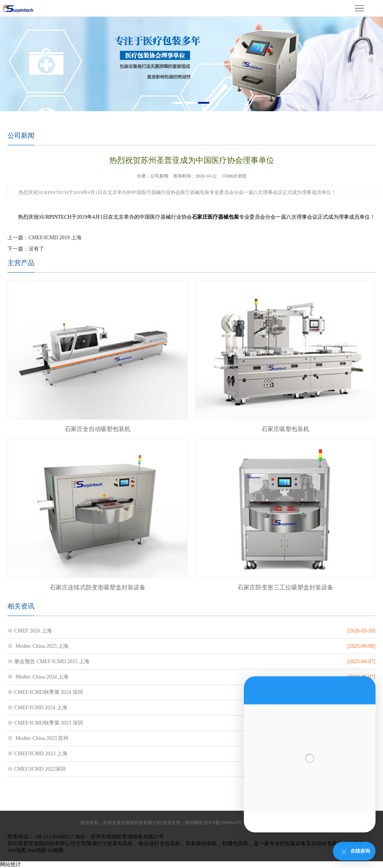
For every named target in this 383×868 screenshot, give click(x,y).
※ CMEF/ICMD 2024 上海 (37, 708)
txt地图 (56, 850)
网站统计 (10, 864)
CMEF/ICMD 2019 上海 (55, 238)
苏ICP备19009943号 (223, 823)
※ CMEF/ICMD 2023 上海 (37, 754)
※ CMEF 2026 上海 (30, 631)
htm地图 (37, 850)
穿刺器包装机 (201, 843)
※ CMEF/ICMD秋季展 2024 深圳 (45, 692)
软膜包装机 (235, 843)
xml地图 (17, 850)
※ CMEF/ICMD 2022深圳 (37, 769)
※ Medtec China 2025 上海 (38, 646)
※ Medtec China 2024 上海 (38, 677)
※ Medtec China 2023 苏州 (38, 738)
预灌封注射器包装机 (110, 843)
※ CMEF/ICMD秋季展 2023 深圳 (45, 723)
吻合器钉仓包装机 (159, 843)
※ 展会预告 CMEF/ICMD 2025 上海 (48, 661)
